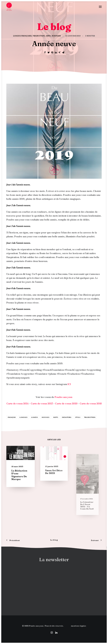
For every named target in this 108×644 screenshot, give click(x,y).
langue (35, 417)
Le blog (54, 540)
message (45, 417)
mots (56, 417)
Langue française (22, 36)
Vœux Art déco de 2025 (54, 469)
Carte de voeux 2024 (18, 403)
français (12, 417)
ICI (69, 384)
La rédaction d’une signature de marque (20, 474)
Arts (48, 36)
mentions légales (78, 626)
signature (67, 417)
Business (56, 36)
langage (23, 417)
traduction (90, 417)
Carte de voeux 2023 (42, 403)
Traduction (39, 36)
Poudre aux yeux (63, 397)
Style (78, 417)
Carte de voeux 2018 (91, 403)
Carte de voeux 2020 (66, 403)
